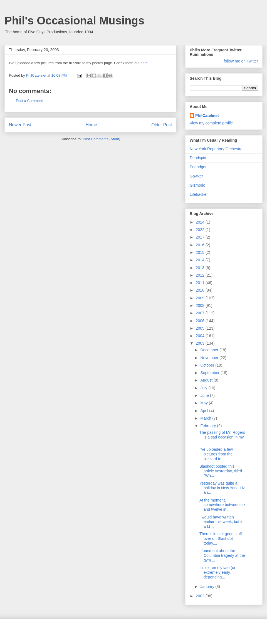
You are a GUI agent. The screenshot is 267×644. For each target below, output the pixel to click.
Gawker (196, 176)
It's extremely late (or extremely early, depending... (217, 572)
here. (145, 63)
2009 (201, 298)
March (206, 418)
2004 (201, 336)
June (205, 395)
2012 (201, 275)
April (205, 411)
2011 (201, 283)
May (204, 403)
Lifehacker (199, 194)
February (209, 426)
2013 (201, 268)
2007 (201, 313)
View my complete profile (211, 123)
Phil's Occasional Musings (74, 21)
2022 (201, 230)
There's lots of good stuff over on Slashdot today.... (221, 538)
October (208, 365)
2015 (201, 252)
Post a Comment (29, 101)
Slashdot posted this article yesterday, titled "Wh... (221, 471)
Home (92, 125)
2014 (201, 260)
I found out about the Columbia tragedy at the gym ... (222, 555)
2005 (201, 328)
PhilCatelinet (207, 116)
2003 (201, 343)
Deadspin (198, 158)
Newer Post (20, 125)
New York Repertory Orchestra (216, 149)
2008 (201, 305)
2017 (201, 237)
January (208, 587)
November (210, 358)
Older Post (162, 125)
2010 (201, 290)
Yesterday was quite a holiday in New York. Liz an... (222, 488)
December (210, 350)
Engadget (198, 167)
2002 (201, 596)
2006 (201, 321)
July (204, 388)
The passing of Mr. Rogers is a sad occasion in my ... (222, 437)
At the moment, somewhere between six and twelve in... (222, 505)
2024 (201, 222)
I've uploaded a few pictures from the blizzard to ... (216, 454)
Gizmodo (197, 185)
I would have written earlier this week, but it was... (221, 522)
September (210, 373)
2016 (201, 245)
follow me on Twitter (241, 61)
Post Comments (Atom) (101, 139)
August (207, 380)
